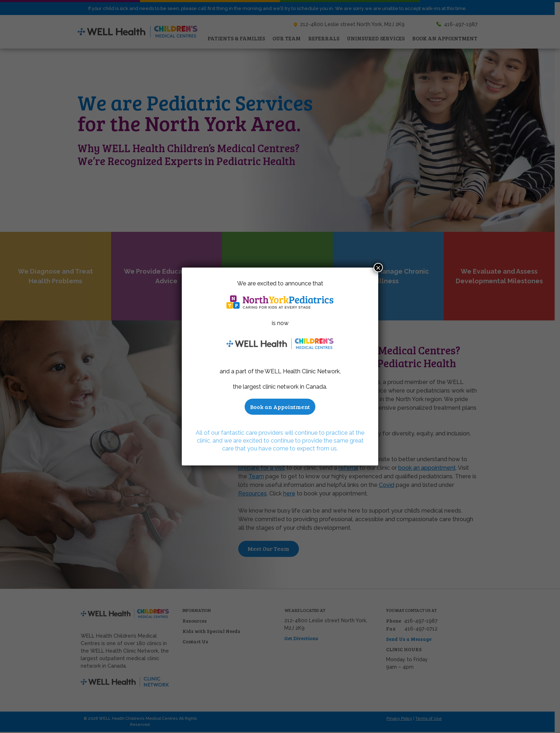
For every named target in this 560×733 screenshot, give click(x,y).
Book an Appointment (280, 407)
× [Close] (378, 268)
